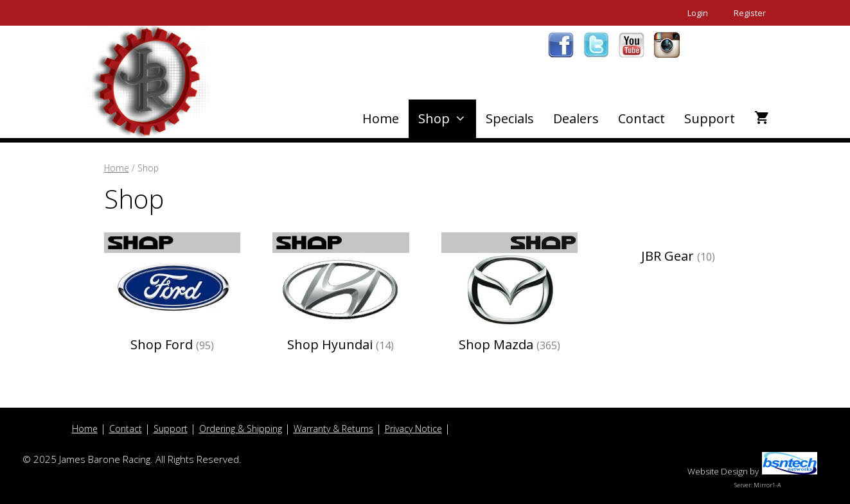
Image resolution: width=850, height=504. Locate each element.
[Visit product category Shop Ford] (173, 293)
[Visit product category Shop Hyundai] (341, 293)
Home (381, 118)
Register (750, 13)
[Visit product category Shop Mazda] (510, 293)
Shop (447, 119)
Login (698, 13)
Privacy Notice (413, 429)
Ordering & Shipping (241, 429)
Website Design (718, 471)
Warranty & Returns (333, 429)
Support (710, 118)
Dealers (576, 118)
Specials (510, 118)
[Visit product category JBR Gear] (678, 249)
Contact (642, 118)
